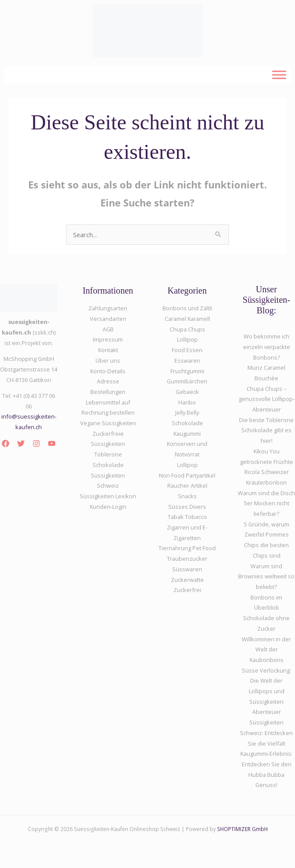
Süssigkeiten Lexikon (108, 496)
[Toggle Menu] (279, 75)
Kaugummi (187, 434)
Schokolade (187, 423)
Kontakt (108, 350)
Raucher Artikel (187, 485)
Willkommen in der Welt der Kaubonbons (266, 649)
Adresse (108, 381)
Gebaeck (187, 392)
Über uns (108, 360)
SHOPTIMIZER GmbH (242, 829)
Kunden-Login (108, 507)
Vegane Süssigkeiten (108, 423)
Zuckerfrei (187, 590)
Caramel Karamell (187, 319)
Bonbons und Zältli (187, 308)
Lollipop (187, 465)
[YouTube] (52, 443)
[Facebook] (6, 443)
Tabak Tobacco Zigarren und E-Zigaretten (187, 527)
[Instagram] (36, 443)
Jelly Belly (187, 412)
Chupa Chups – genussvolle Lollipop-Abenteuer (267, 399)
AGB (108, 329)
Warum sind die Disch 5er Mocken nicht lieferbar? (266, 503)
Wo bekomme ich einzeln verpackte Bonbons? (267, 347)
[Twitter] (21, 443)
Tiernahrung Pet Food (187, 548)
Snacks (187, 496)
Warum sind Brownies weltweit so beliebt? (266, 576)
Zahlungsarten (108, 308)
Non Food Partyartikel (187, 475)
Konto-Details (108, 371)
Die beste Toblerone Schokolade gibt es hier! (266, 430)
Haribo (187, 402)
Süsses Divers (187, 507)
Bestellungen (108, 392)
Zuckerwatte (187, 580)
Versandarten (108, 319)
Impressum (108, 339)
